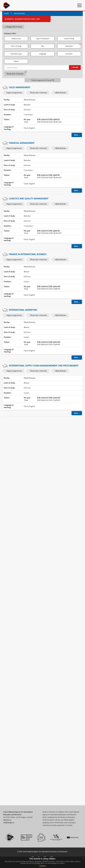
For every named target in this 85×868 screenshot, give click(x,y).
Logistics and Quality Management (29, 199)
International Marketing (23, 310)
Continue (43, 866)
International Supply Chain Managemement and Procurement (44, 366)
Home (6, 13)
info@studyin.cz (9, 823)
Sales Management (20, 87)
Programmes (19, 13)
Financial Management (22, 143)
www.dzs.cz (7, 820)
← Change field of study (13, 27)
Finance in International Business (28, 254)
